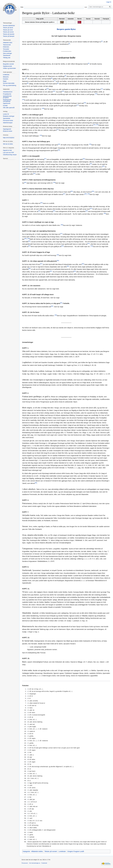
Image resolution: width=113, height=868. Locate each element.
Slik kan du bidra (8, 144)
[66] (36, 483)
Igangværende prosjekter (7, 97)
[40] (41, 203)
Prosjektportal (7, 94)
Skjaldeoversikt (7, 66)
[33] (25, 183)
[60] (29, 269)
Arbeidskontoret (8, 92)
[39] (88, 194)
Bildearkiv (6, 77)
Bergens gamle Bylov (66, 29)
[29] (91, 164)
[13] (63, 91)
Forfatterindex (7, 51)
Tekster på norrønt (51, 851)
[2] (69, 44)
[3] (89, 63)
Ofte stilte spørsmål (9, 108)
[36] (93, 191)
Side (22, 7)
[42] (39, 211)
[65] (56, 315)
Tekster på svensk (8, 32)
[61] (51, 271)
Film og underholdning (10, 85)
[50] (29, 241)
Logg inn (109, 2)
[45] (105, 213)
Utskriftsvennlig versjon (10, 155)
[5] (26, 78)
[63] (61, 303)
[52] (29, 246)
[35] (72, 191)
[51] (89, 243)
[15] (23, 99)
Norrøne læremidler (9, 83)
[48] (25, 239)
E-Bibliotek (6, 75)
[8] (28, 83)
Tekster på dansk (8, 28)
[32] (34, 174)
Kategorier (26, 851)
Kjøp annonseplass (9, 138)
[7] (55, 81)
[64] (52, 306)
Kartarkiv (6, 79)
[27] (45, 159)
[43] (54, 211)
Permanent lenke (8, 121)
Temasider (6, 49)
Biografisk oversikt (8, 64)
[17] (78, 105)
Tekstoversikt (7, 45)
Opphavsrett (7, 103)
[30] (103, 166)
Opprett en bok (7, 150)
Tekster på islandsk (9, 34)
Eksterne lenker (8, 131)
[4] (65, 76)
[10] (47, 89)
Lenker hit (6, 114)
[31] (27, 169)
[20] (97, 125)
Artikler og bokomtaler (9, 68)
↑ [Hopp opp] (27, 689)
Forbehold (44, 863)
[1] (102, 41)
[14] (96, 94)
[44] (87, 211)
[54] (92, 246)
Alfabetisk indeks (37, 851)
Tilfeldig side (7, 58)
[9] (58, 83)
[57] (41, 264)
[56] (58, 261)
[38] (85, 194)
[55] (58, 255)
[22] (68, 130)
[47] (61, 234)
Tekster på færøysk (9, 36)
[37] (64, 194)
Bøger (5, 81)
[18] (43, 108)
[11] (102, 89)
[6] (52, 78)
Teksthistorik (7, 55)
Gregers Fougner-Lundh (76, 851)
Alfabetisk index (8, 43)
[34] (54, 183)
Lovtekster (62, 851)
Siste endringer (7, 53)
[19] (94, 125)
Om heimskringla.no (35, 863)
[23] (41, 135)
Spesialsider (7, 118)
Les (86, 7)
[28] (84, 159)
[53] (62, 246)
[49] (28, 239)
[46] (62, 225)
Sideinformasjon (8, 123)
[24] (59, 144)
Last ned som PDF (8, 153)
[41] (91, 208)
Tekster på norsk (8, 30)
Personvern (25, 863)
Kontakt (5, 106)
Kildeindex (6, 47)
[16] (85, 103)
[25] (90, 144)
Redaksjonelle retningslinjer (7, 101)
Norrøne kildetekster (9, 26)
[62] (75, 271)
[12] (54, 91)
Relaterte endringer (9, 116)
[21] (57, 130)
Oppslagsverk (7, 129)
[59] (68, 266)
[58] (83, 264)
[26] (59, 150)
